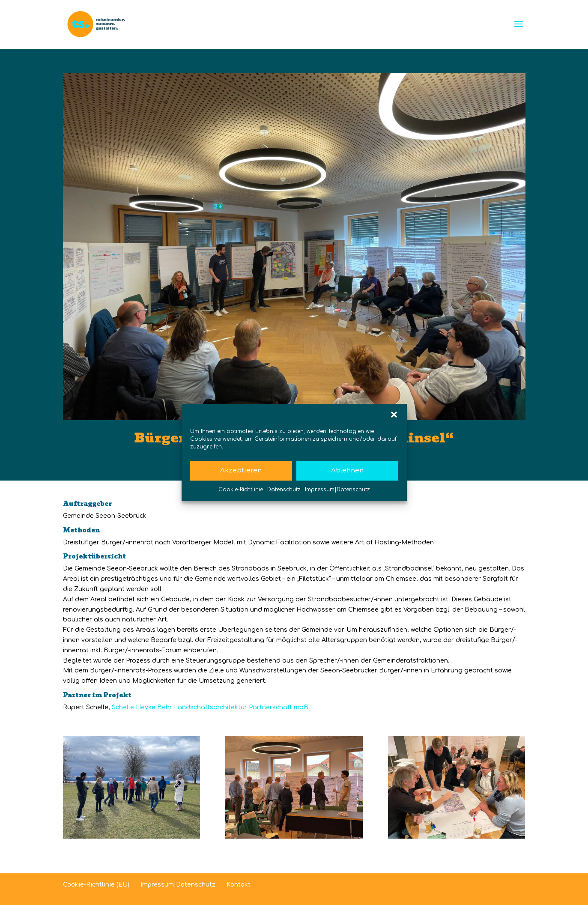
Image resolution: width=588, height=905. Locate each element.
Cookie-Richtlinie (241, 490)
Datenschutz (284, 490)
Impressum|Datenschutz (337, 490)
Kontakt (239, 885)
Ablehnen (347, 470)
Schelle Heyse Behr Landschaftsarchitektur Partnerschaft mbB (210, 707)
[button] (394, 415)
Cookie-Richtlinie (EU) (96, 885)
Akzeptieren (241, 470)
